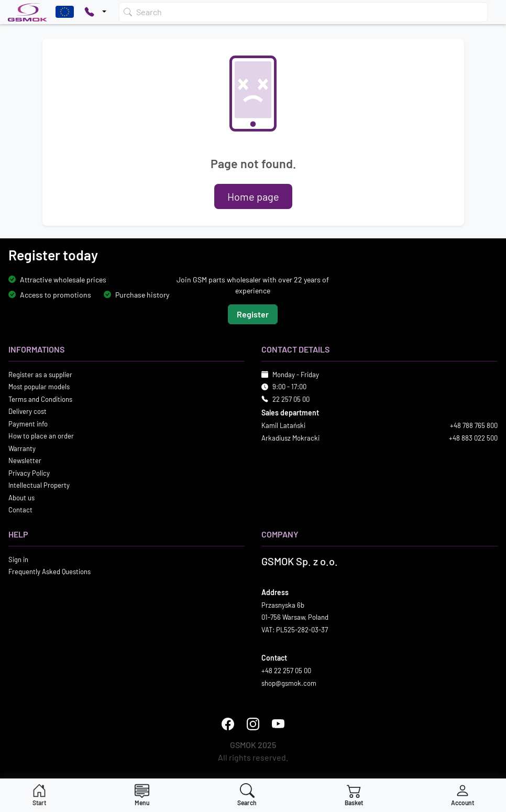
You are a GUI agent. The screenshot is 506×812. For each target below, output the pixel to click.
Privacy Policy (29, 473)
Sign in (18, 559)
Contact (20, 510)
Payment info (28, 424)
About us (21, 498)
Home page (253, 196)
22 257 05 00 (291, 399)
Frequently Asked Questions (49, 572)
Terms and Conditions (40, 399)
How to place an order (41, 436)
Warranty (22, 448)
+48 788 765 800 (474, 425)
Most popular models (39, 387)
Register (253, 314)
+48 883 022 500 (473, 438)
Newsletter (25, 460)
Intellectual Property (39, 485)
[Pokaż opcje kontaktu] (95, 12)
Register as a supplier (40, 375)
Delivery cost (27, 411)
